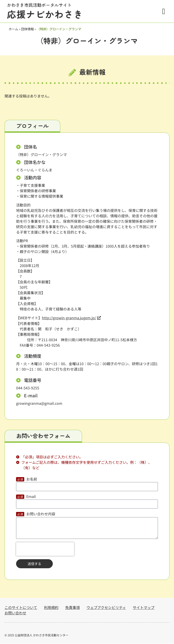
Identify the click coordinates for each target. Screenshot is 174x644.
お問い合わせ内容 (41, 515)
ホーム (13, 29)
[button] (164, 11)
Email (31, 497)
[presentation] (45, 550)
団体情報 (27, 29)
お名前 (32, 480)
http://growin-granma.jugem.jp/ (69, 318)
